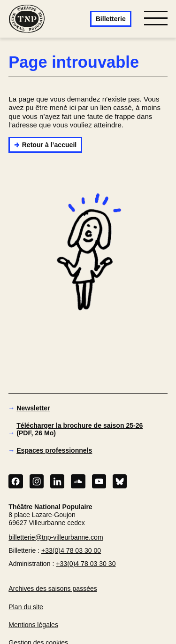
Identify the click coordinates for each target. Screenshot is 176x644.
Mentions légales (33, 625)
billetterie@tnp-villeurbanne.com (56, 537)
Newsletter (33, 408)
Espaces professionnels (54, 450)
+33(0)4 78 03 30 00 (71, 550)
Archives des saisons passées (53, 589)
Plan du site (26, 607)
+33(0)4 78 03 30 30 (86, 564)
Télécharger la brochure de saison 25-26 (80, 429)
